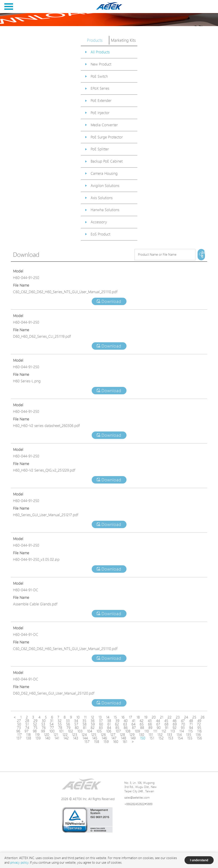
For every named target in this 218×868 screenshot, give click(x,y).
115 (191, 731)
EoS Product (100, 234)
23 (178, 717)
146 (104, 738)
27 (19, 721)
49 (199, 721)
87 (134, 728)
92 (175, 728)
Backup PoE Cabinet (107, 161)
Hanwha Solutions (105, 210)
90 (159, 728)
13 (100, 717)
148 (123, 738)
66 (150, 724)
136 (198, 735)
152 (161, 738)
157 (87, 742)
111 (155, 731)
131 (151, 735)
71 (191, 724)
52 (35, 724)
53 (43, 724)
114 (182, 731)
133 (170, 735)
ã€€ (203, 255)
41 (134, 721)
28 (27, 721)
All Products (100, 52)
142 (66, 738)
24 (186, 717)
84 (109, 728)
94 (191, 728)
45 (166, 721)
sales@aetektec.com (137, 797)
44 (158, 721)
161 (125, 742)
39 (117, 721)
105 (99, 731)
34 (76, 721)
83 (101, 728)
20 (154, 717)
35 (84, 721)
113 (173, 731)
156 (199, 738)
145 (95, 738)
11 (85, 717)
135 (189, 735)
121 (56, 735)
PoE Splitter (100, 149)
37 (101, 721)
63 (125, 724)
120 (47, 735)
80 (77, 728)
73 (19, 728)
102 (70, 731)
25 (194, 717)
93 (183, 728)
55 (60, 724)
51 (27, 724)
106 (109, 731)
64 (133, 724)
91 (167, 728)
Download (109, 301)
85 (117, 728)
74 (27, 728)
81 (85, 728)
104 (90, 731)
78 (60, 728)
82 (93, 728)
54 (52, 724)
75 (35, 728)
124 (84, 735)
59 (93, 724)
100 (52, 731)
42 (141, 721)
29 (35, 721)
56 (68, 724)
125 (94, 735)
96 (18, 731)
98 (35, 731)
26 (203, 717)
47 (183, 721)
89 (150, 728)
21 (162, 717)
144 (85, 738)
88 (142, 728)
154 (180, 738)
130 (141, 735)
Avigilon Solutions (105, 186)
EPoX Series (100, 88)
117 (19, 735)
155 (190, 738)
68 (166, 724)
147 (114, 738)
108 (128, 731)
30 (44, 721)
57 (76, 724)
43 (150, 721)
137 (19, 738)
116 (199, 731)
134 (179, 735)
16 (123, 717)
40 (126, 721)
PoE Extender (101, 100)
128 (122, 735)
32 (60, 721)
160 (116, 742)
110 (147, 731)
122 (65, 735)
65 (142, 724)
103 (80, 731)
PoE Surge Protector (107, 137)
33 (68, 721)
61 (109, 724)
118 (28, 735)
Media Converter (104, 125)
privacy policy (19, 862)
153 (171, 738)
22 (170, 717)
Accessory (99, 222)
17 (131, 717)
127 (113, 735)
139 (38, 738)
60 (101, 724)
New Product (101, 64)
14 (108, 717)
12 (92, 717)
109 (137, 731)
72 (199, 724)
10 (78, 717)
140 (48, 738)
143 (76, 738)
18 (138, 717)
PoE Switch (99, 76)
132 (160, 735)
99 (43, 731)
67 (158, 724)
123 (75, 735)
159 (106, 742)
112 (164, 731)
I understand (199, 860)
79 (68, 728)
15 (115, 717)
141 (57, 738)
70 (183, 724)
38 (109, 721)
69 (175, 724)
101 (61, 731)
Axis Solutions (102, 198)
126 (103, 735)
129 (132, 735)
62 (117, 724)
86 (126, 728)
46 (175, 721)
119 (37, 735)
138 (28, 738)
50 (19, 724)
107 (118, 731)
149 (133, 738)
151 (152, 738)
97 (27, 731)
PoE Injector (100, 113)
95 (199, 728)
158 (97, 742)
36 (93, 721)
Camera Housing (104, 173)
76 (44, 728)
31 (52, 721)
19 (146, 717)
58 (85, 724)
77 (52, 728)
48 (191, 721)
